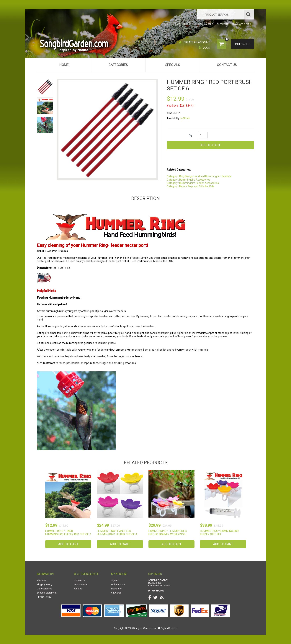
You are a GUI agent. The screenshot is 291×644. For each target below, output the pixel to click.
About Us (42, 581)
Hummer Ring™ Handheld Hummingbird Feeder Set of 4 (117, 533)
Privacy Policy (44, 597)
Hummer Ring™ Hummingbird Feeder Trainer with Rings (168, 533)
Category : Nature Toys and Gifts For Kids (191, 186)
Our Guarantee (44, 589)
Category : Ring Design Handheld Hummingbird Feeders (199, 176)
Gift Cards (116, 593)
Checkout (241, 44)
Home (64, 65)
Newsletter (117, 589)
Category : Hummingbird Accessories (188, 180)
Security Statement (47, 593)
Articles (78, 589)
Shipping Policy (45, 585)
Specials (173, 65)
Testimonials (81, 585)
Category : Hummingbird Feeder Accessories (193, 183)
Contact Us (227, 65)
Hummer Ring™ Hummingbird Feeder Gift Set (219, 533)
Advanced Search (242, 24)
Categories (118, 65)
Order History (118, 585)
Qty (191, 135)
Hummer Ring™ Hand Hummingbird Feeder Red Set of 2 (68, 533)
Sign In (115, 581)
